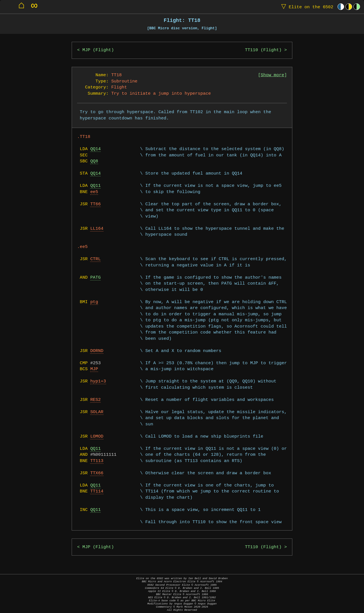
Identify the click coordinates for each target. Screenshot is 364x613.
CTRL (95, 259)
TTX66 (97, 473)
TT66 (95, 204)
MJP (94, 369)
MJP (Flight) (98, 50)
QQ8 (94, 161)
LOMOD (97, 437)
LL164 (97, 229)
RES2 (95, 400)
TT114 (97, 491)
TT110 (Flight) (263, 50)
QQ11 (95, 186)
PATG (95, 278)
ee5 (94, 192)
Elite (306, 7)
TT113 (97, 461)
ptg (94, 302)
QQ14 (95, 149)
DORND (97, 351)
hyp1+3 (98, 381)
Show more (273, 75)
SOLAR (97, 412)
